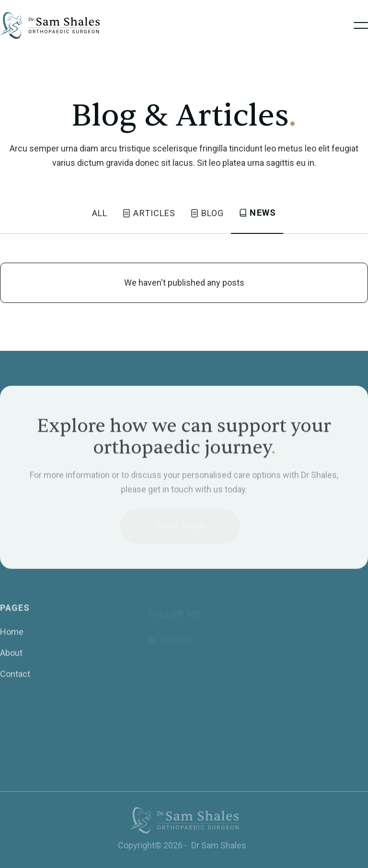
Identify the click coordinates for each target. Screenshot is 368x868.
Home (12, 638)
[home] (51, 25)
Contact (15, 680)
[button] (361, 25)
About (11, 659)
